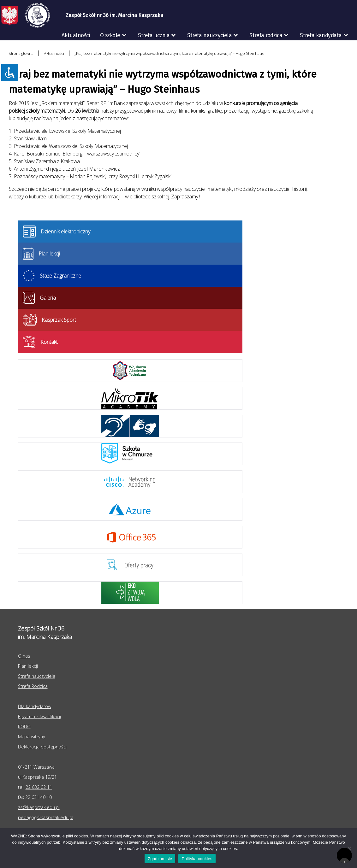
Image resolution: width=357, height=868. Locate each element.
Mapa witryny (32, 737)
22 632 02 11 (39, 787)
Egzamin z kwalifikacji (39, 716)
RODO (345, 49)
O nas (24, 656)
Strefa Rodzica (33, 686)
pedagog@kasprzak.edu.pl (46, 817)
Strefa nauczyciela (209, 35)
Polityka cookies (197, 859)
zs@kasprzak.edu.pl (39, 807)
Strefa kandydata (321, 35)
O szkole (110, 35)
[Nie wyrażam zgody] (349, 848)
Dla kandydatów (35, 706)
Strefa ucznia (154, 35)
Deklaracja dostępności (42, 747)
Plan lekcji (28, 666)
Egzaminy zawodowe (295, 49)
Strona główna (21, 53)
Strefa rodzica (266, 35)
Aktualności (76, 35)
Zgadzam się (160, 859)
